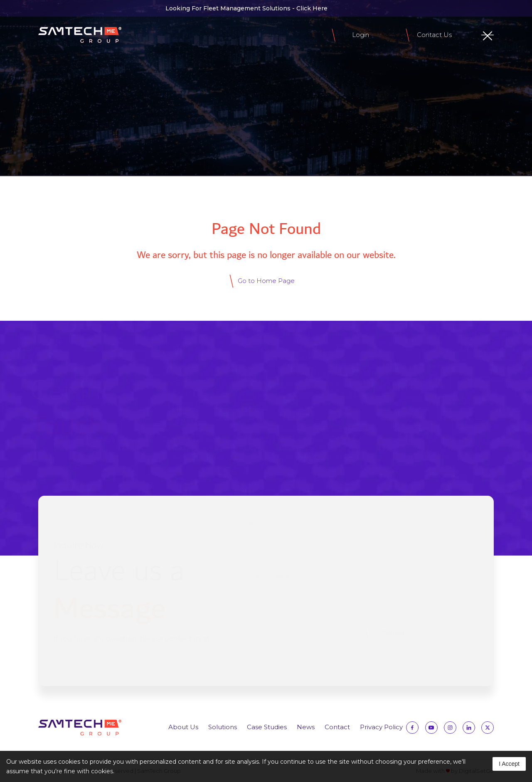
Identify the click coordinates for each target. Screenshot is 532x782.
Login (361, 35)
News (306, 727)
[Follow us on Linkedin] (92, 8)
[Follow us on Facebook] (43, 8)
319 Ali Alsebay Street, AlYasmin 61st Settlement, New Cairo (212, 453)
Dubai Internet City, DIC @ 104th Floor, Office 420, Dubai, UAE (212, 398)
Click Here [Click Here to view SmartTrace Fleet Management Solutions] (312, 9)
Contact (337, 727)
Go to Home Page (266, 281)
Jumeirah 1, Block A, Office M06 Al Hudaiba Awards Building (326, 389)
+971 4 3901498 (420, 458)
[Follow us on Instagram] (76, 8)
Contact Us (434, 35)
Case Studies (267, 727)
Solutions (223, 727)
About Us (183, 727)
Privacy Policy (381, 727)
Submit (390, 633)
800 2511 (409, 428)
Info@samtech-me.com (434, 398)
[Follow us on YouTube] (431, 730)
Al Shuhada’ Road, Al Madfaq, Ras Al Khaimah (318, 453)
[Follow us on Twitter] (108, 8)
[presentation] (305, 633)
